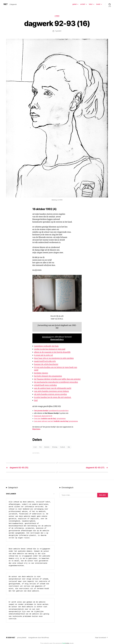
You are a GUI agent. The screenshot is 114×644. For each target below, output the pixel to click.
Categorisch (13, 487)
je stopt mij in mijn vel (44, 355)
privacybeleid (22, 637)
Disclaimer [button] (11, 494)
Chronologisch (67, 487)
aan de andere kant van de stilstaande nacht (53, 388)
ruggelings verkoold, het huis (46, 346)
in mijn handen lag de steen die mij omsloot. (53, 397)
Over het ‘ (38, 418)
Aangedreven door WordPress (39, 637)
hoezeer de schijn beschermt (46, 364)
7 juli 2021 (58, 31)
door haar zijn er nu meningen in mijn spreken (54, 358)
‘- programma (61, 418)
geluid (74, 4)
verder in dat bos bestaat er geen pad (50, 349)
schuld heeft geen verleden (45, 385)
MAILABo (103, 495)
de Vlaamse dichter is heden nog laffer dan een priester (57, 379)
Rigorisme (36, 429)
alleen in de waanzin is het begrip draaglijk (52, 352)
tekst (91, 4)
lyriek (57, 16)
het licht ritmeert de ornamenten (48, 376)
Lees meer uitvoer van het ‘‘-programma (56, 421)
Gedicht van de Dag (48, 418)
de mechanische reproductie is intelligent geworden (56, 382)
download (47, 337)
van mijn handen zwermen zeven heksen (52, 391)
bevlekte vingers (41, 373)
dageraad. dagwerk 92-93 (43, 416)
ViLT (5, 4)
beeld (98, 4)
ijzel (36, 400)
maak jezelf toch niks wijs (45, 361)
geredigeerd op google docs (51, 411)
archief (83, 4)
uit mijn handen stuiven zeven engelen (51, 394)
